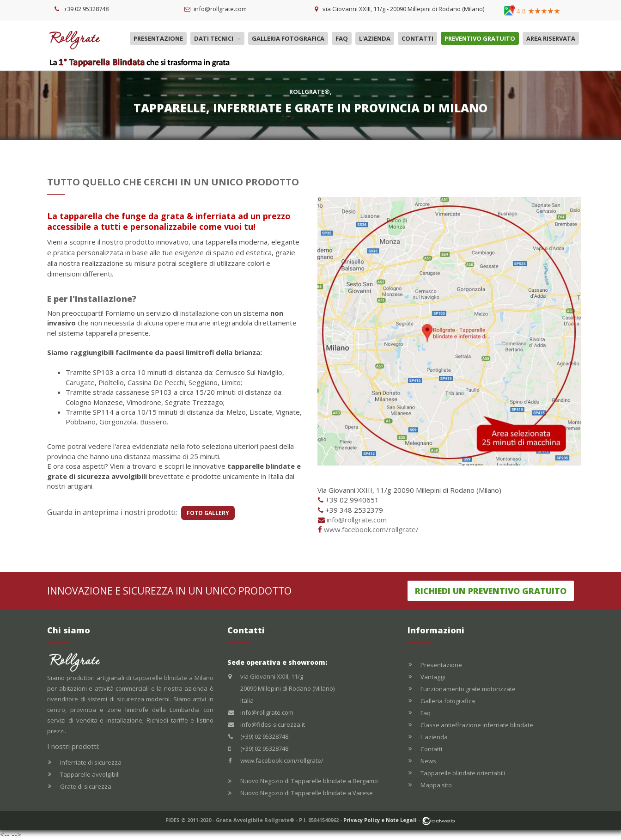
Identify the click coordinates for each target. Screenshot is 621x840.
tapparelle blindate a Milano (173, 678)
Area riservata (551, 38)
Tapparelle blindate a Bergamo (335, 781)
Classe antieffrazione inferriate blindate (477, 725)
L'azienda (375, 38)
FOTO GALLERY (208, 513)
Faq (342, 38)
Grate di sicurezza (86, 786)
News (428, 761)
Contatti (417, 38)
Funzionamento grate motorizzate (468, 689)
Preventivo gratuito (480, 38)
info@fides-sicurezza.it (273, 724)
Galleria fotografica (288, 38)
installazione (200, 313)
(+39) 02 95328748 (264, 736)
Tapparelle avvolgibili (90, 774)
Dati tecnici (217, 38)
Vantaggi (433, 677)
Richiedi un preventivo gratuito (491, 591)
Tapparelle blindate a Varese (332, 793)
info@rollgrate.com (357, 520)
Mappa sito (436, 785)
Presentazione (158, 38)
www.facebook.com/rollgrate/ (371, 529)
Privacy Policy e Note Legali (380, 820)
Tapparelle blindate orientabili (463, 773)
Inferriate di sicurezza (91, 762)
